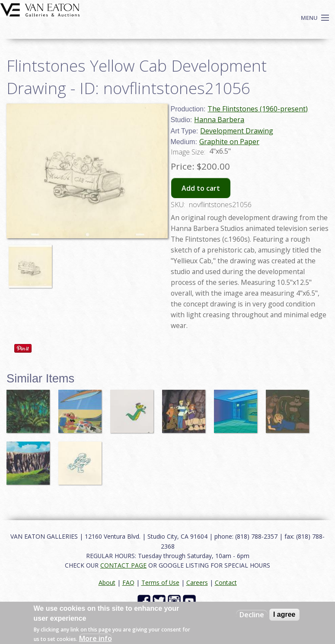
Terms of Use (160, 582)
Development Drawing (237, 131)
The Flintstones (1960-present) (258, 109)
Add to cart (201, 188)
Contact (226, 582)
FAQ (128, 582)
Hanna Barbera (219, 120)
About (107, 582)
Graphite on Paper (229, 142)
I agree (284, 614)
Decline (252, 615)
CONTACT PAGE (123, 565)
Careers (197, 582)
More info (96, 638)
